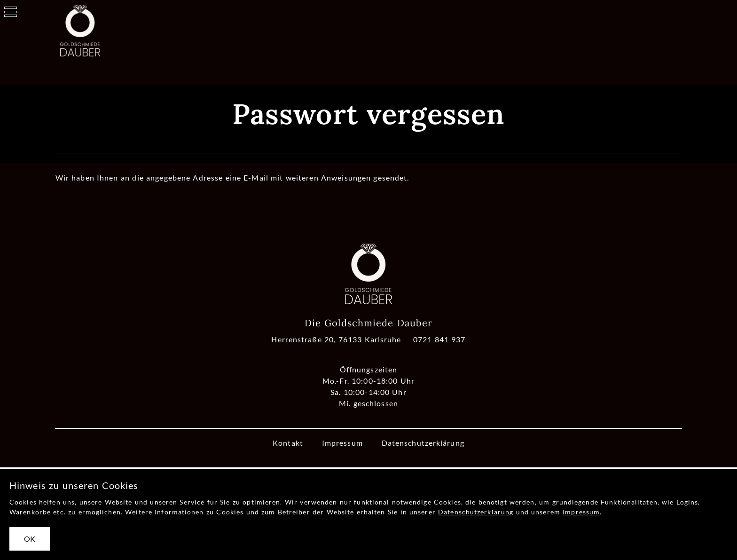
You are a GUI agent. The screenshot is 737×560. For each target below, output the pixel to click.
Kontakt (288, 443)
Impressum (342, 443)
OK (30, 539)
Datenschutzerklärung (423, 443)
